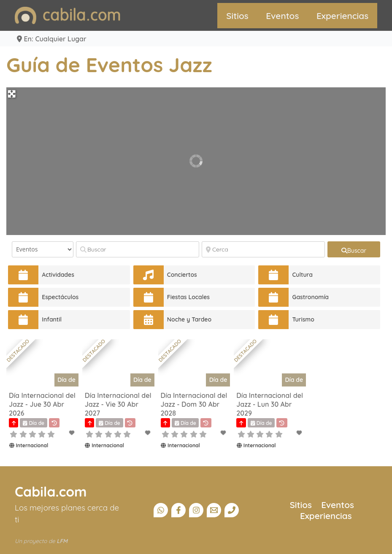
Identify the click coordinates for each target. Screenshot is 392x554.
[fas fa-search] (354, 249)
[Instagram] (196, 510)
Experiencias (342, 16)
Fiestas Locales (188, 297)
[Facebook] (178, 510)
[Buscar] (138, 249)
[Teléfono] (232, 510)
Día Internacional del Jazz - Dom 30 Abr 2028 (194, 404)
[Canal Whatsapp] (161, 510)
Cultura (302, 275)
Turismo (303, 319)
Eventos (282, 16)
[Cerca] (263, 249)
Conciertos (182, 275)
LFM (62, 541)
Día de (66, 380)
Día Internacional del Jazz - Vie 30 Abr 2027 (118, 404)
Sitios (237, 16)
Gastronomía (310, 297)
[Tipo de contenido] (43, 249)
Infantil (52, 319)
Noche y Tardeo (189, 319)
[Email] (214, 510)
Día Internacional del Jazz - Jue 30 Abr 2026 (42, 404)
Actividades (58, 275)
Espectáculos (60, 297)
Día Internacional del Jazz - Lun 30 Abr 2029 (270, 404)
